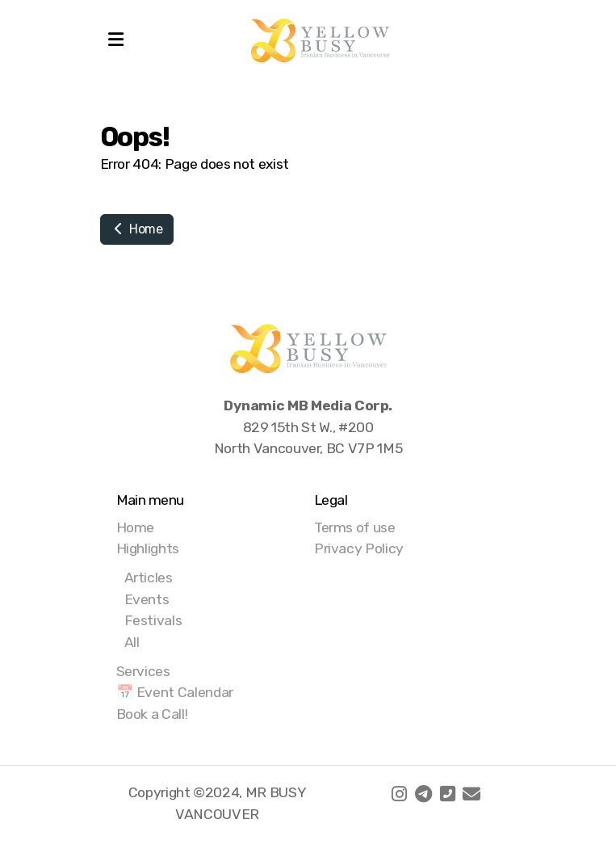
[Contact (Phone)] (447, 794)
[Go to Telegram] (423, 794)
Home (137, 229)
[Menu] (116, 40)
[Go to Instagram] (399, 794)
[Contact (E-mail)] (471, 794)
